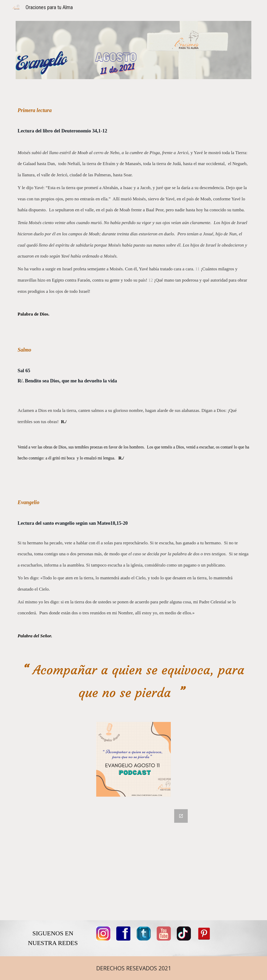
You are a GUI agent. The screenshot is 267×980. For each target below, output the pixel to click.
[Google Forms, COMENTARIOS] (134, 862)
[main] (134, 374)
